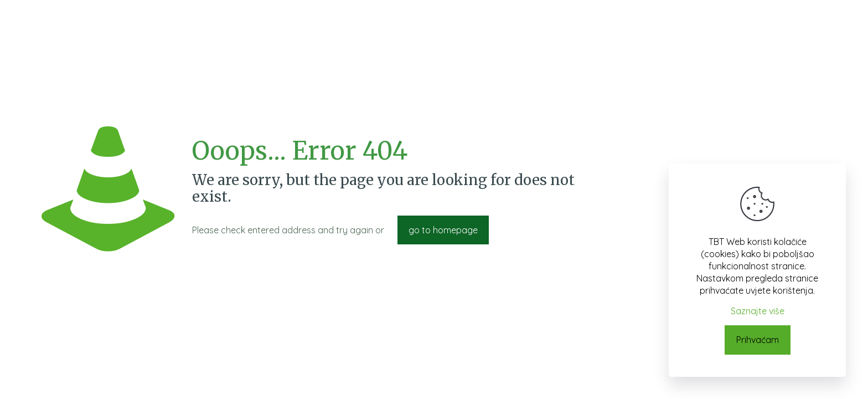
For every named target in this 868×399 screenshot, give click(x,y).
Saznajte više (758, 311)
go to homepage (443, 230)
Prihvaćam (758, 340)
